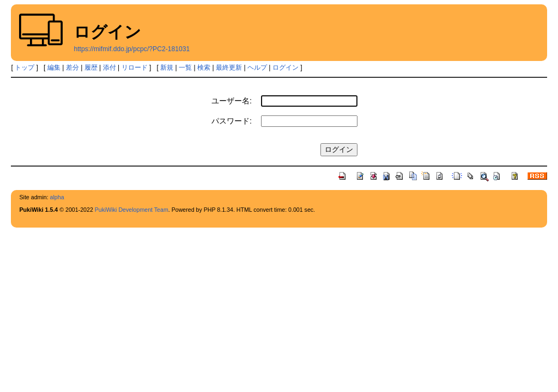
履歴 (91, 68)
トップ (25, 68)
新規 (167, 68)
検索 (204, 68)
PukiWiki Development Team (132, 210)
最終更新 (229, 68)
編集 (54, 68)
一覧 (185, 68)
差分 (72, 68)
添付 (110, 68)
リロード (135, 68)
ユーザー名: (232, 101)
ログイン (286, 68)
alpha (57, 197)
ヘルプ (257, 68)
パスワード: (232, 121)
